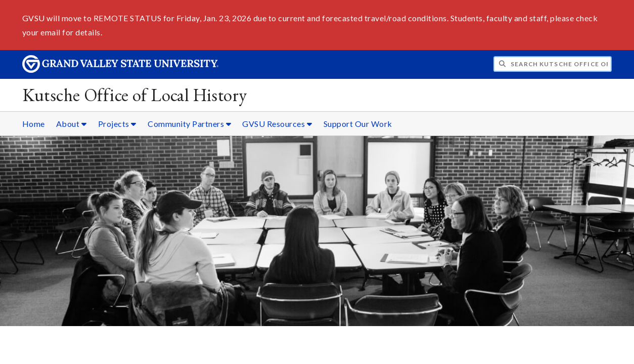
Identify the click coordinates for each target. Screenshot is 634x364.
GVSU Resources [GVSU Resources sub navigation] (277, 124)
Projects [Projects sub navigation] (117, 124)
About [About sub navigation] (72, 124)
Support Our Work (358, 124)
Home (34, 124)
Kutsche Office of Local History (135, 95)
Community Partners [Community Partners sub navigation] (189, 124)
